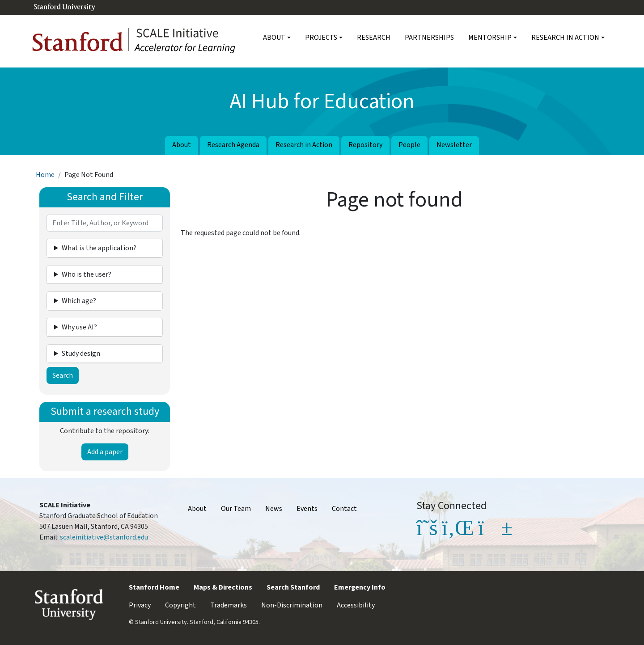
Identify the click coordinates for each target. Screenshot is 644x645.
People (409, 145)
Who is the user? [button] (87, 274)
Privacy (140, 605)
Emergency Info (360, 587)
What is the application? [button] (99, 248)
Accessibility (356, 605)
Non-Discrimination (292, 605)
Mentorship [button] (490, 38)
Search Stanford (293, 587)
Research (374, 38)
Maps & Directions (223, 587)
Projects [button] (321, 38)
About (182, 145)
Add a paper (105, 452)
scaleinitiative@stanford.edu (104, 537)
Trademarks (229, 605)
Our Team (236, 509)
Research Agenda (233, 145)
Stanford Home (154, 587)
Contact (344, 509)
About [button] (274, 38)
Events (307, 509)
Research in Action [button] (565, 38)
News (274, 509)
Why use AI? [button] (79, 327)
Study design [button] (81, 354)
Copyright (180, 605)
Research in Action (304, 145)
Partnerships (429, 38)
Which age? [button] (79, 301)
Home (45, 175)
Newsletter (454, 145)
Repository (365, 145)
